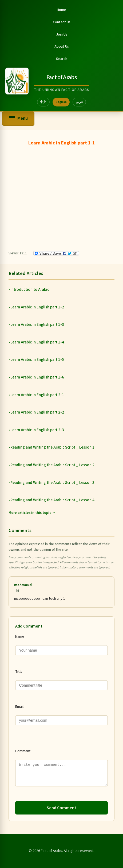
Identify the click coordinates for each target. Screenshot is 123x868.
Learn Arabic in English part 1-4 (37, 342)
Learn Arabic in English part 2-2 (37, 412)
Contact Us (62, 22)
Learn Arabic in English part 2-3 (37, 430)
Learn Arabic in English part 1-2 (37, 307)
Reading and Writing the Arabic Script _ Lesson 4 (52, 500)
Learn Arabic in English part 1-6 (37, 377)
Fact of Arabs (62, 77)
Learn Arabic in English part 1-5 (37, 360)
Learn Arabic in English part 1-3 (37, 325)
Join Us (62, 35)
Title (19, 672)
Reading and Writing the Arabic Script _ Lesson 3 (52, 483)
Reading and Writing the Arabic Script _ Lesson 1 (52, 447)
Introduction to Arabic (30, 290)
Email (19, 707)
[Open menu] (18, 119)
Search (62, 59)
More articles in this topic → (32, 513)
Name (20, 637)
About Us (62, 47)
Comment (23, 751)
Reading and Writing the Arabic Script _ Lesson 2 (52, 465)
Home (61, 10)
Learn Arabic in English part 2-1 (37, 395)
